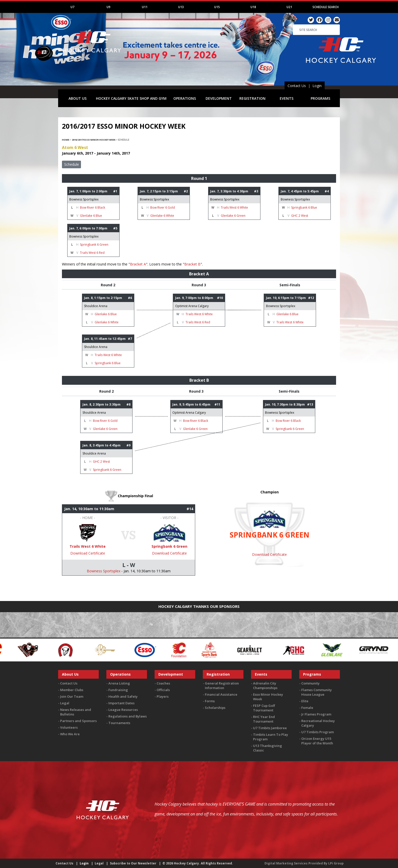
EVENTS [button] (287, 98)
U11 (145, 7)
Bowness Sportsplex (84, 199)
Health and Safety (123, 696)
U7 (72, 7)
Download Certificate (88, 553)
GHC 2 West (300, 216)
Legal (65, 703)
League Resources (123, 710)
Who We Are (70, 734)
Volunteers (69, 727)
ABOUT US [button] (78, 98)
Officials (163, 690)
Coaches (163, 683)
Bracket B (192, 264)
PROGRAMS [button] (320, 98)
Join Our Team (72, 696)
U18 (253, 7)
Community (310, 683)
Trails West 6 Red (92, 253)
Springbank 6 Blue (304, 207)
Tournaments (119, 723)
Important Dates (121, 703)
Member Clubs (72, 690)
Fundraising (118, 690)
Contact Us (297, 86)
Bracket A (138, 264)
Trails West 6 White (234, 207)
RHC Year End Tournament (264, 719)
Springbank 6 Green (94, 245)
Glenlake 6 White (162, 216)
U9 (109, 7)
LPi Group (336, 863)
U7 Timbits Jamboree (270, 728)
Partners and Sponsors (78, 721)
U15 (217, 7)
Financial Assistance (221, 694)
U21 (289, 7)
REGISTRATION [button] (252, 98)
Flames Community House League (317, 692)
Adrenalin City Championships (265, 686)
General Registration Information (222, 686)
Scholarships (215, 708)
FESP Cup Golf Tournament (264, 708)
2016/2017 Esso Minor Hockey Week (94, 140)
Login (317, 86)
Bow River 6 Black (93, 207)
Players (163, 696)
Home (66, 140)
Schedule (72, 164)
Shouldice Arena (96, 306)
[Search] (316, 30)
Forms (210, 701)
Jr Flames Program (316, 714)
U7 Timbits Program (318, 732)
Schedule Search (326, 7)
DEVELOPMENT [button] (219, 98)
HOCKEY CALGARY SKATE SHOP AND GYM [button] (131, 98)
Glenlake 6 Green (233, 216)
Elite (305, 701)
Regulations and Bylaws (128, 716)
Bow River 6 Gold (163, 207)
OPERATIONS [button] (185, 98)
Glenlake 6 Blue (91, 216)
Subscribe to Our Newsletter (133, 863)
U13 (181, 7)
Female (307, 708)
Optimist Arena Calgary (192, 306)
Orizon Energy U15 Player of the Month (317, 741)
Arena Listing (119, 683)
